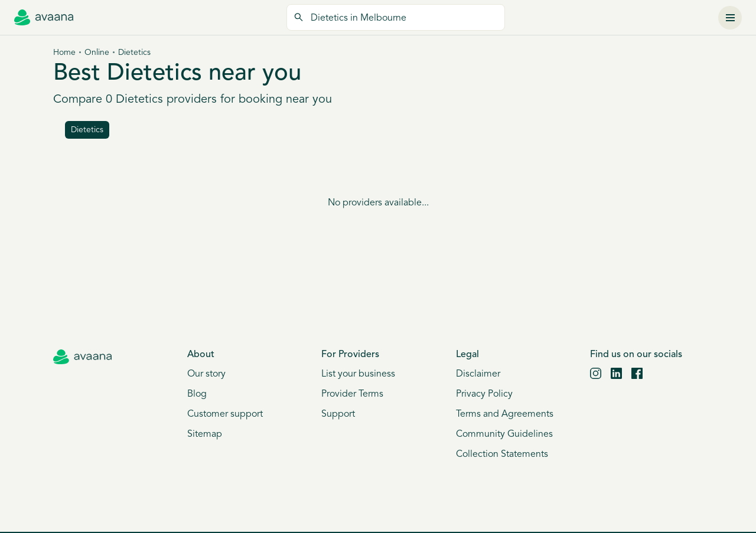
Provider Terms (352, 394)
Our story (206, 374)
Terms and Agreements (505, 414)
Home (64, 53)
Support (338, 414)
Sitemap (205, 434)
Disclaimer (478, 374)
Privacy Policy (484, 394)
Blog (197, 394)
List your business (358, 374)
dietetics (87, 130)
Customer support (225, 414)
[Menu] (730, 18)
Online (97, 53)
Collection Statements (502, 454)
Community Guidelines (504, 434)
